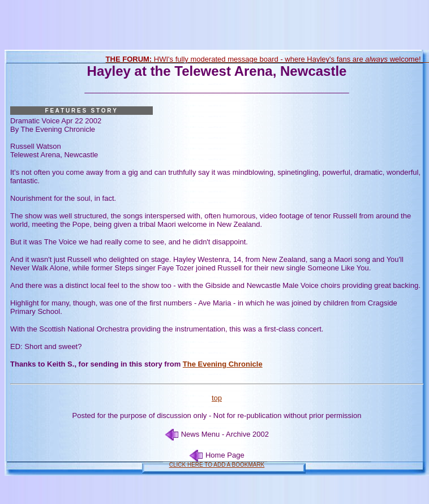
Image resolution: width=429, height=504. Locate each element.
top (217, 398)
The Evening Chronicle (223, 364)
